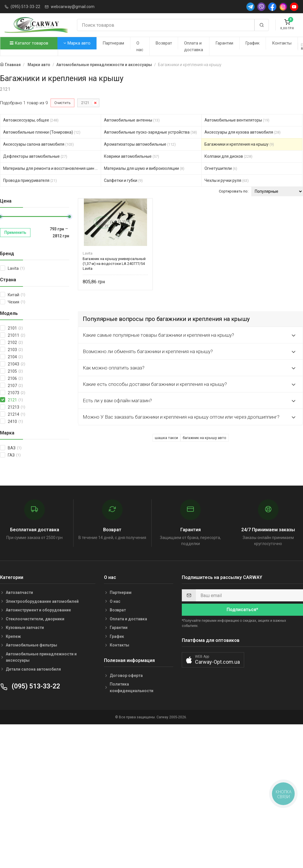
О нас (140, 46)
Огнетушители (221, 168)
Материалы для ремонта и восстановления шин (52, 168)
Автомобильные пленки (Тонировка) (42, 132)
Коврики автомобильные (132, 156)
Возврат (164, 43)
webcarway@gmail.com (73, 7)
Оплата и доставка (194, 46)
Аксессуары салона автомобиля (38, 144)
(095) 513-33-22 (25, 7)
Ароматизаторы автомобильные (140, 144)
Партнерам (113, 43)
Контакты (282, 43)
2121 (85, 103)
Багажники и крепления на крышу (239, 144)
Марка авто (77, 43)
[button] (213, 660)
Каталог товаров (29, 43)
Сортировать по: (234, 191)
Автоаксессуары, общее (31, 120)
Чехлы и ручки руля (227, 180)
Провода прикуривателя (30, 180)
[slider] (70, 217)
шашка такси (166, 438)
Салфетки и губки (123, 180)
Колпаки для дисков (228, 156)
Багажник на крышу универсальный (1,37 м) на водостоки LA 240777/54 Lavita (114, 264)
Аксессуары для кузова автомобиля (243, 132)
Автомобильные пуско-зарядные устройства (150, 132)
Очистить (62, 103)
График (252, 43)
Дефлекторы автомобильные (35, 156)
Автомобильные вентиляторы (237, 120)
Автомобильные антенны (132, 120)
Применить (15, 232)
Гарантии (224, 43)
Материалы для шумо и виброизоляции (144, 168)
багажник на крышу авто (204, 438)
